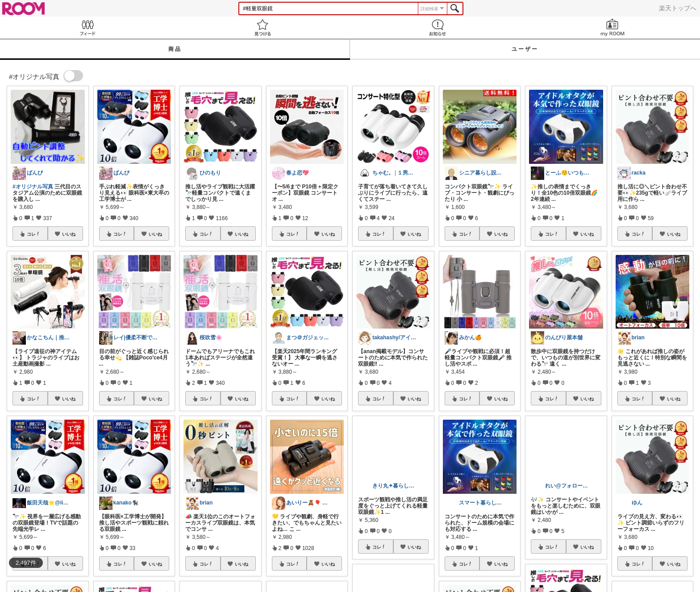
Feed (87, 27)
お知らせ (437, 27)
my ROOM (612, 27)
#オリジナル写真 (33, 187)
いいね (69, 234)
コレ (33, 234)
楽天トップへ (678, 8)
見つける (262, 27)
